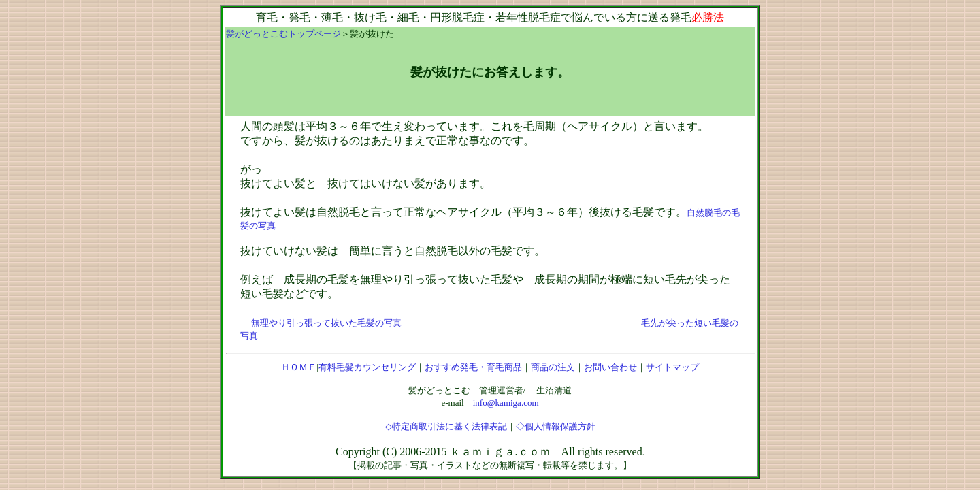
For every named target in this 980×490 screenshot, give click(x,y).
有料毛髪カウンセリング (367, 367)
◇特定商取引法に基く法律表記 (446, 426)
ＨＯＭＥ (299, 367)
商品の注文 (553, 367)
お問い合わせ (610, 367)
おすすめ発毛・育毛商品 (473, 367)
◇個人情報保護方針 (556, 426)
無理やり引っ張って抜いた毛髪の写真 (326, 323)
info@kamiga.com (506, 403)
